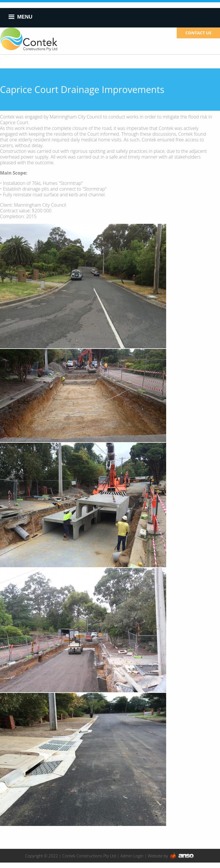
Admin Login (132, 856)
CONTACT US (198, 33)
